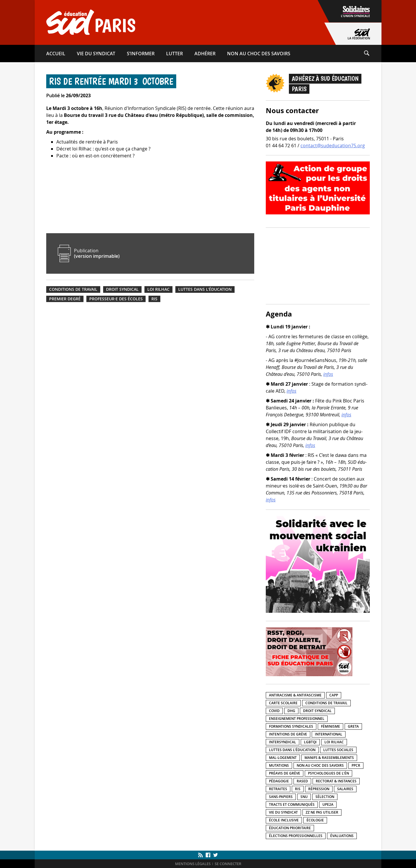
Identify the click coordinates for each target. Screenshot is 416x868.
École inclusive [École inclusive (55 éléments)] (284, 820)
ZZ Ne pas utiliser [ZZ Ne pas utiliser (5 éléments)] (322, 812)
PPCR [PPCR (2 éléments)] (356, 765)
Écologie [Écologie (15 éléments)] (315, 820)
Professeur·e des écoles (116, 299)
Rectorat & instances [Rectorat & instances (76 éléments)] (336, 781)
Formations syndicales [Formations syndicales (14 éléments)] (291, 726)
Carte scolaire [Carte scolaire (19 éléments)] (283, 703)
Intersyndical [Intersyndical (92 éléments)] (283, 742)
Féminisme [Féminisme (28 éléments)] (330, 726)
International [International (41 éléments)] (329, 734)
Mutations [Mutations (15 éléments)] (279, 765)
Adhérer (205, 54)
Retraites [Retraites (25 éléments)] (278, 789)
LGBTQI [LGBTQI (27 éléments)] (310, 742)
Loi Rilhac (158, 289)
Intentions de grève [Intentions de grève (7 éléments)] (288, 734)
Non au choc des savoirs (259, 54)
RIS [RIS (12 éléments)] (298, 789)
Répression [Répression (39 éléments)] (319, 789)
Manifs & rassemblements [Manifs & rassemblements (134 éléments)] (329, 758)
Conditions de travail (73, 289)
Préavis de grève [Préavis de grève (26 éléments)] (285, 773)
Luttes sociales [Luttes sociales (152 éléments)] (338, 750)
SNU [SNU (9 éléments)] (304, 797)
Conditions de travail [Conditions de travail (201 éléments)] (326, 703)
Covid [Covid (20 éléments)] (274, 711)
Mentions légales (193, 864)
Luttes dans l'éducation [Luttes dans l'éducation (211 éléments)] (292, 750)
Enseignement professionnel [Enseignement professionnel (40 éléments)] (297, 719)
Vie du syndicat (96, 54)
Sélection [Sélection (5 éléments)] (325, 797)
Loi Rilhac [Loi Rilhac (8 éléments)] (334, 742)
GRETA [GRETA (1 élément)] (353, 726)
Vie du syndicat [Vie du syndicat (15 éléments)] (283, 812)
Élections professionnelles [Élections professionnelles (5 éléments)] (296, 836)
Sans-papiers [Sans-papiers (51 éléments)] (281, 797)
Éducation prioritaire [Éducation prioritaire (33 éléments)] (290, 828)
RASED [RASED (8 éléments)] (302, 781)
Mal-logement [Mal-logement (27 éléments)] (283, 758)
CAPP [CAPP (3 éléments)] (334, 695)
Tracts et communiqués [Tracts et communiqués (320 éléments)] (292, 804)
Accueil (56, 54)
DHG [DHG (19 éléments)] (291, 711)
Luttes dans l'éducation (205, 289)
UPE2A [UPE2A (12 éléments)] (328, 804)
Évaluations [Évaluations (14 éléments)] (342, 836)
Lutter (174, 54)
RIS (154, 299)
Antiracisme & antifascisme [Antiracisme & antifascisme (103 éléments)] (295, 695)
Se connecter (228, 864)
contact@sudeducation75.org (333, 146)
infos (328, 374)
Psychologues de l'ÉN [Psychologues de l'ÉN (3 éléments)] (328, 773)
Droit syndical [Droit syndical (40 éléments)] (317, 711)
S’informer (141, 54)
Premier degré (65, 299)
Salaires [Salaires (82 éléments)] (345, 789)
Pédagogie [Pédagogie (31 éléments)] (279, 781)
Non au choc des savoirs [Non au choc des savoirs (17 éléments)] (320, 765)
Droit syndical (122, 289)
